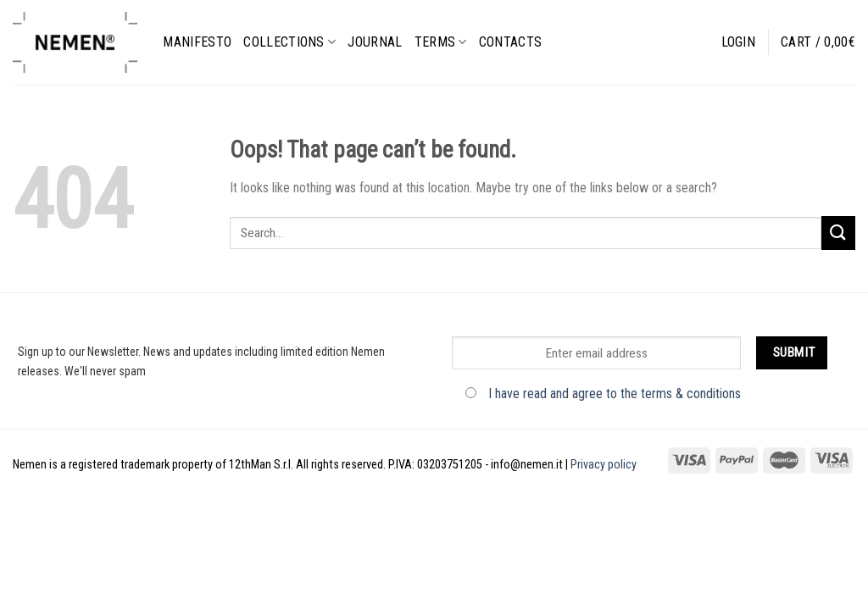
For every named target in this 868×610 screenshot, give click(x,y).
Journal (375, 42)
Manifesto (197, 42)
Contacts (511, 42)
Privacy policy (604, 465)
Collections (289, 42)
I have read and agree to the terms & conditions (615, 394)
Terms (441, 42)
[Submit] (838, 233)
